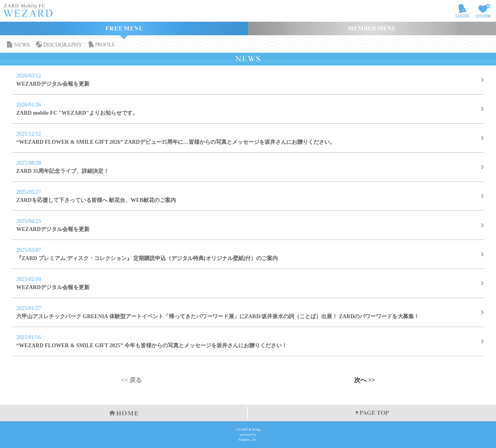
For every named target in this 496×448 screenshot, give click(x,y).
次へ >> (365, 380)
